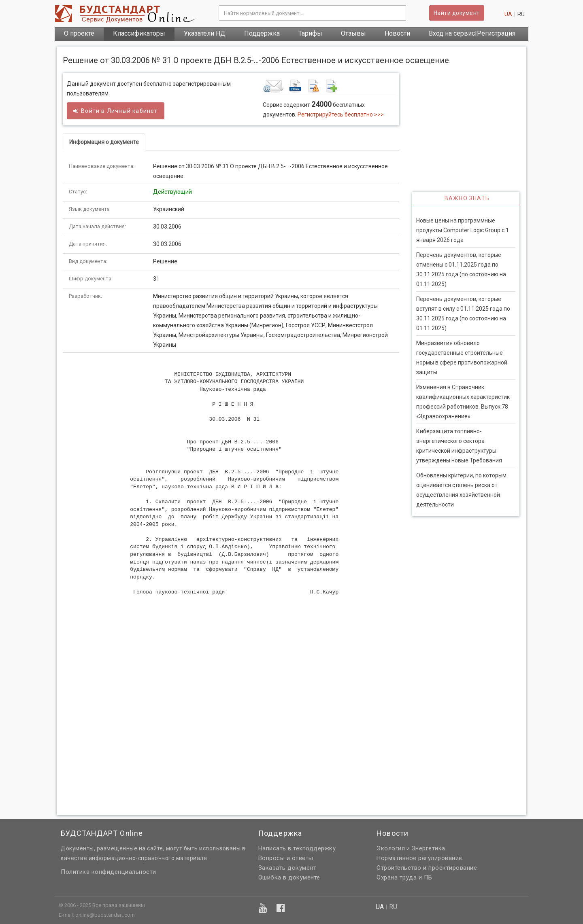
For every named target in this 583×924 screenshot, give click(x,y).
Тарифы (310, 33)
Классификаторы (139, 33)
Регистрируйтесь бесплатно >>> (341, 114)
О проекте (79, 33)
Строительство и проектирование (427, 868)
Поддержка (262, 33)
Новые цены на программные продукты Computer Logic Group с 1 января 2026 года (463, 230)
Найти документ (457, 13)
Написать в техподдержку (297, 848)
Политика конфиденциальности (109, 872)
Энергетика (428, 848)
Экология (391, 848)
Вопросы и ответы (286, 858)
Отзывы (353, 33)
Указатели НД (205, 33)
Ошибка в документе (289, 877)
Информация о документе (104, 142)
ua (508, 14)
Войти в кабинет (116, 111)
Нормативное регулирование (419, 858)
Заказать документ (287, 868)
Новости (397, 33)
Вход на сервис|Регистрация (472, 33)
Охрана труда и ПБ (404, 877)
